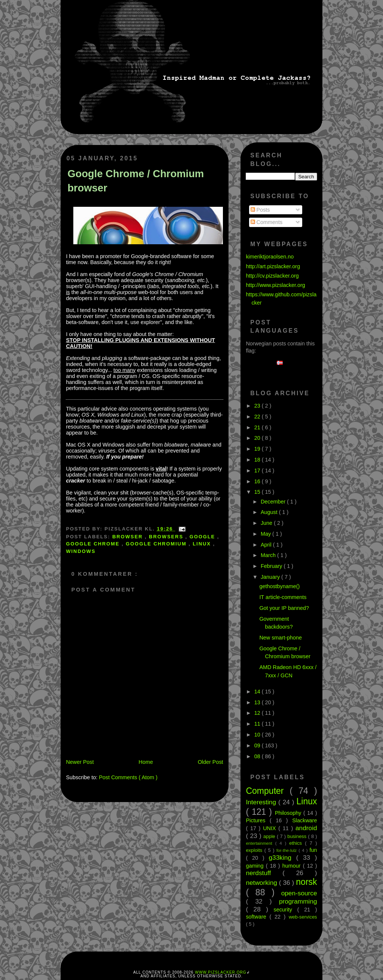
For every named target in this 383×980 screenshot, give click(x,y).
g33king (283, 857)
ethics (297, 843)
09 (258, 745)
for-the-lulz (287, 850)
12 (258, 713)
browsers (167, 537)
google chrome (94, 544)
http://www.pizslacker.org (275, 285)
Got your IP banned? (284, 608)
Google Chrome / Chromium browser (136, 181)
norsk (306, 882)
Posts (260, 210)
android (306, 828)
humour (293, 866)
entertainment (260, 843)
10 (258, 735)
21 (258, 427)
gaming (256, 866)
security (285, 910)
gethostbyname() (279, 586)
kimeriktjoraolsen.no (270, 257)
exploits (255, 850)
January (271, 577)
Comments (267, 222)
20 (258, 438)
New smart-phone (281, 638)
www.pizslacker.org (220, 972)
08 (258, 756)
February (272, 566)
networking (262, 883)
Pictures (258, 820)
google (203, 537)
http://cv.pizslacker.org (272, 276)
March (269, 555)
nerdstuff (264, 873)
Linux (203, 544)
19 (258, 449)
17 (258, 471)
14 (258, 692)
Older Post (211, 762)
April (267, 545)
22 (258, 417)
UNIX (271, 828)
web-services (303, 917)
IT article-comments (283, 597)
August (270, 512)
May (266, 534)
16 (258, 481)
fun (313, 850)
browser (128, 537)
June (267, 523)
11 (258, 724)
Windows (81, 551)
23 (258, 406)
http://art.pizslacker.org (273, 266)
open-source (299, 893)
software (258, 917)
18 (258, 460)
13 (258, 702)
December (274, 502)
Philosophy (289, 813)
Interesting (262, 802)
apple (270, 836)
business (298, 836)
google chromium (157, 544)
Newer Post (80, 762)
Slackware (304, 820)
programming (298, 901)
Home (146, 762)
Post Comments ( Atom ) (128, 777)
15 (258, 492)
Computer (268, 791)
